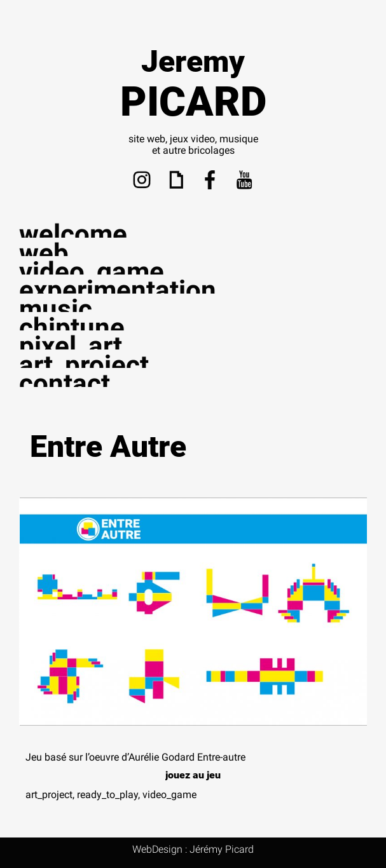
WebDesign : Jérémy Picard (193, 850)
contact (65, 383)
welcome (73, 234)
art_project (84, 365)
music (56, 309)
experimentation (118, 290)
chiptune (72, 328)
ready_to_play (107, 795)
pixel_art (71, 346)
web (44, 253)
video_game (92, 272)
